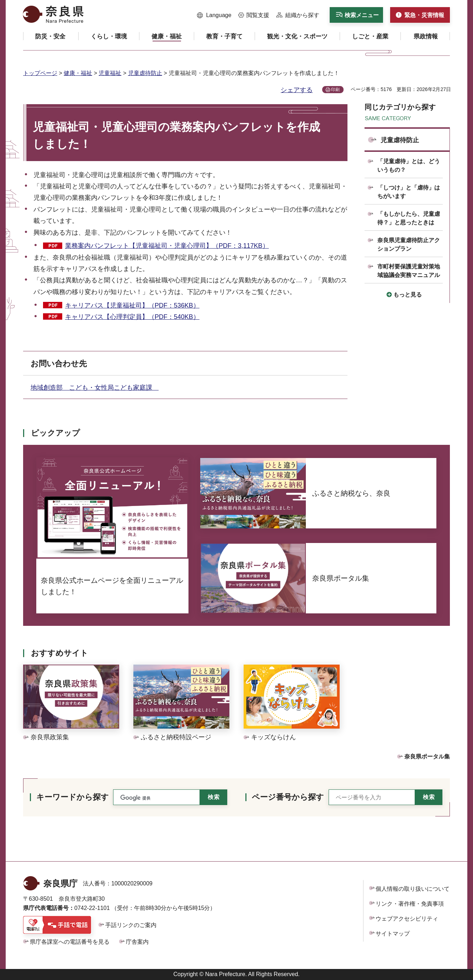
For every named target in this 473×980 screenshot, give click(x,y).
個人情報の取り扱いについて (413, 889)
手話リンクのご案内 (131, 925)
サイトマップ (393, 934)
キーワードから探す (73, 797)
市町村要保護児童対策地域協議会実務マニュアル (409, 271)
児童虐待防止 (145, 73)
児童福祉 (110, 73)
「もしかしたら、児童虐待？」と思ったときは (409, 218)
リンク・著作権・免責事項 (410, 904)
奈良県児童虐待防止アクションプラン (409, 244)
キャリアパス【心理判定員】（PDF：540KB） (132, 317)
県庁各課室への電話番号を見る (70, 942)
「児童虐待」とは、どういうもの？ (409, 166)
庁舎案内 (137, 942)
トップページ (40, 73)
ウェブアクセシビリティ (407, 919)
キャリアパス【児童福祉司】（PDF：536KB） (132, 305)
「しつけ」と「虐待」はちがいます (409, 192)
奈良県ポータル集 (427, 757)
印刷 (335, 90)
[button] (214, 15)
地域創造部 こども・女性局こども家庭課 (95, 388)
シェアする (297, 90)
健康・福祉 (78, 73)
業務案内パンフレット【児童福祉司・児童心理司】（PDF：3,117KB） (167, 246)
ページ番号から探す (288, 797)
